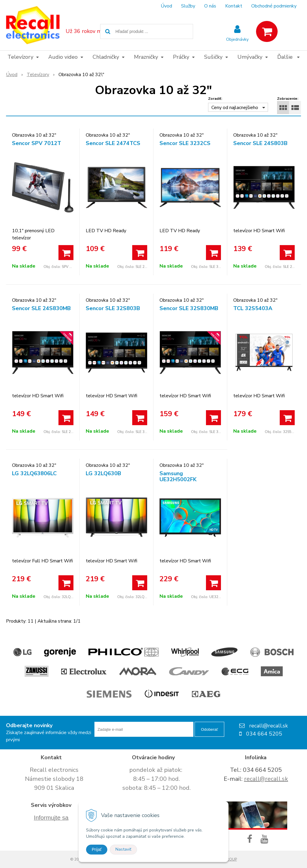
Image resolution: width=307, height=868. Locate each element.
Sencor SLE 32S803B (113, 308)
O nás (210, 6)
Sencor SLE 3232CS (185, 143)
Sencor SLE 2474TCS (113, 143)
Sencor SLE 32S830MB (189, 308)
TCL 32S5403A (253, 308)
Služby (188, 6)
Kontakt (234, 6)
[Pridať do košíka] (66, 253)
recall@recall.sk (266, 779)
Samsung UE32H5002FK (178, 476)
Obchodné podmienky (274, 6)
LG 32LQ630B (103, 473)
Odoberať (209, 729)
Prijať (97, 849)
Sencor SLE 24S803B (260, 143)
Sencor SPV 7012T (37, 143)
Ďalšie (288, 57)
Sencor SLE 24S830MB (41, 308)
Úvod (166, 6)
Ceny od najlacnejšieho (235, 108)
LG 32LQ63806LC (34, 473)
